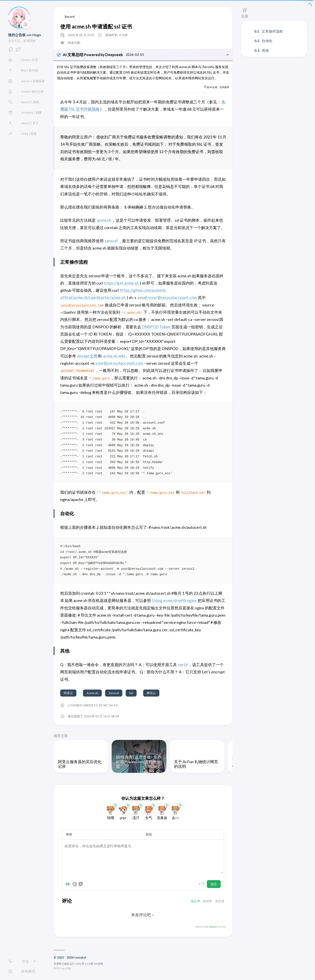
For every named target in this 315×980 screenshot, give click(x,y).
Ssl (131, 694)
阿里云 (68, 694)
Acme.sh (92, 694)
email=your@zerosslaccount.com (167, 298)
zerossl (111, 241)
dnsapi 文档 (87, 357)
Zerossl (114, 694)
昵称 (69, 835)
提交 (214, 885)
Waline (213, 927)
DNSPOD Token (156, 327)
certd (183, 665)
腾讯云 (151, 694)
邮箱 (149, 835)
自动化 (267, 41)
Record (70, 17)
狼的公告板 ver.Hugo (25, 35)
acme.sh (104, 221)
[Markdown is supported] (69, 885)
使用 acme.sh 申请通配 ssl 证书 (96, 26)
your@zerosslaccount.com (119, 364)
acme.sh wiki (114, 357)
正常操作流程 (272, 31)
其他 (265, 50)
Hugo (62, 969)
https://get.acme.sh (121, 284)
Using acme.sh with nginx (174, 601)
